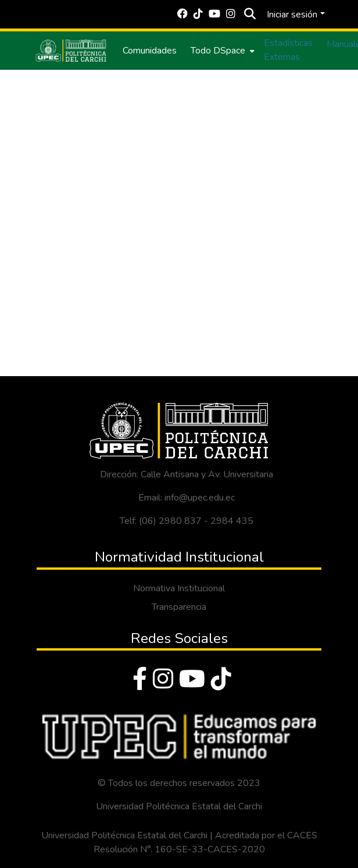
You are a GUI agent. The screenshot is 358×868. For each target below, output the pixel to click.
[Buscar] (250, 15)
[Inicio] (71, 51)
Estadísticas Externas (288, 50)
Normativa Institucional (179, 588)
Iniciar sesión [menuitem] (292, 15)
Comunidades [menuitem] (150, 51)
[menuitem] (221, 51)
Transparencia (179, 607)
